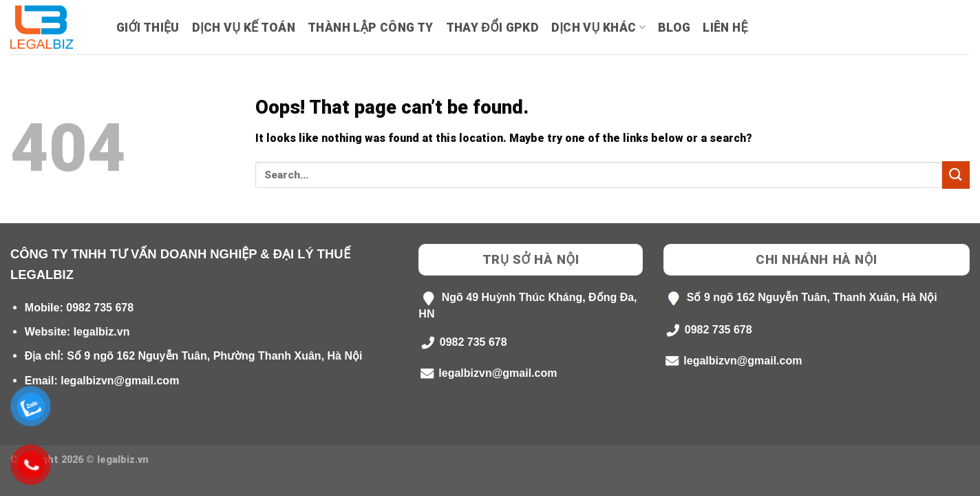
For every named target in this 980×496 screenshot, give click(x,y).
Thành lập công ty (370, 28)
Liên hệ (725, 28)
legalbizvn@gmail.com (120, 381)
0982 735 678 (100, 308)
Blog (674, 28)
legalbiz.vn (102, 332)
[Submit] (956, 175)
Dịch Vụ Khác (598, 28)
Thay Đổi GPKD (492, 28)
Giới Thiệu (148, 28)
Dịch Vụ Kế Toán (244, 28)
